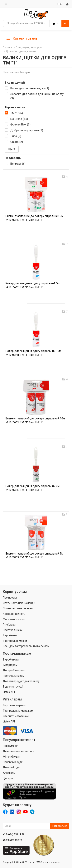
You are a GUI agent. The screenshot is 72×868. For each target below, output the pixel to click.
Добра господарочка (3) (27, 130)
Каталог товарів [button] (22, 38)
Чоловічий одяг (13, 762)
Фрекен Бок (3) (20, 124)
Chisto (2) (17, 142)
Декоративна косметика (19, 751)
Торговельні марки (15, 641)
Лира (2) (16, 136)
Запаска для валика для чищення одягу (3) (37, 96)
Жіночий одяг (12, 757)
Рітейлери (9, 625)
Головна (7, 47)
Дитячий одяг (12, 767)
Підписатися (60, 826)
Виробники (10, 635)
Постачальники (13, 630)
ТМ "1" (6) (17, 113)
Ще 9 (12, 149)
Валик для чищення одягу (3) (30, 88)
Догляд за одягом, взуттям (21, 51)
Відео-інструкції (13, 687)
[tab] (36, 38)
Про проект (10, 598)
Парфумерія (11, 746)
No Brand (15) (19, 119)
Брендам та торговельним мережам (26, 646)
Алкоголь (9, 773)
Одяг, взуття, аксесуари (29, 47)
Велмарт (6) (18, 164)
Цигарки (8, 778)
